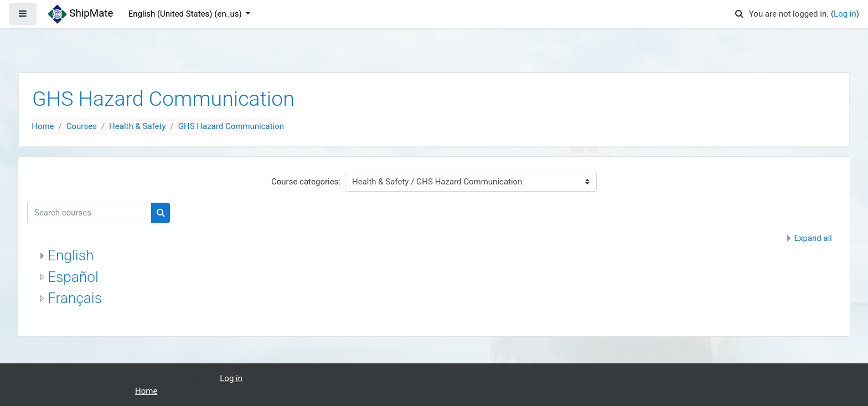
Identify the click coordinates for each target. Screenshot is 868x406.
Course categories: (306, 182)
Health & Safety (137, 126)
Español (73, 277)
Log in (845, 14)
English (71, 255)
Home (43, 126)
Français (75, 298)
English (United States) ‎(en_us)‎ (186, 14)
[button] (740, 14)
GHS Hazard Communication (231, 126)
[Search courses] (89, 213)
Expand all (813, 238)
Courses (82, 126)
